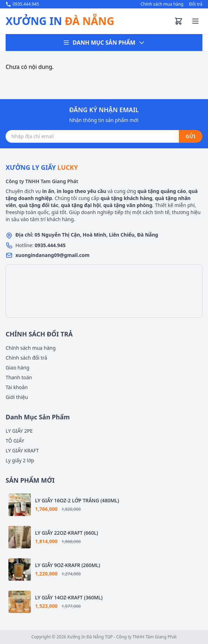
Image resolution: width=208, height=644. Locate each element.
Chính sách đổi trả (26, 358)
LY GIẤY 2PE (19, 431)
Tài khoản (17, 387)
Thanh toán (19, 377)
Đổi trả (196, 4)
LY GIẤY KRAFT (22, 450)
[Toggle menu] (195, 21)
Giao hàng (18, 368)
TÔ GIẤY (15, 441)
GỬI (191, 136)
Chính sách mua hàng (162, 4)
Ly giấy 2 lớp (20, 460)
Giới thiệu (17, 397)
